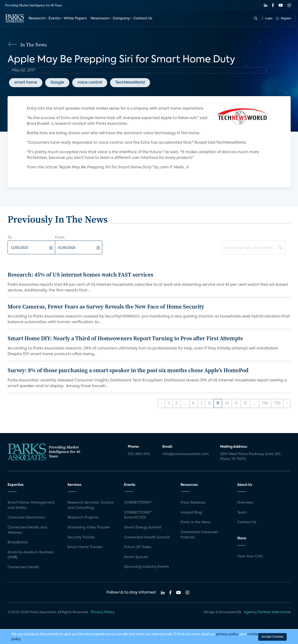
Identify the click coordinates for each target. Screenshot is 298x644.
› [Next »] (287, 403)
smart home (26, 83)
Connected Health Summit (147, 537)
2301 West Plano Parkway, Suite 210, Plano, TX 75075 (251, 457)
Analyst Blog (191, 513)
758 (265, 403)
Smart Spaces (136, 557)
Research (37, 18)
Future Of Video (138, 547)
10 (227, 403)
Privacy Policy (103, 612)
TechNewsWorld (130, 83)
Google (57, 83)
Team (242, 513)
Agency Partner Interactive (267, 612)
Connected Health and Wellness (27, 530)
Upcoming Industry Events (147, 567)
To (10, 238)
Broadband (18, 542)
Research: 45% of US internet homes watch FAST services (80, 275)
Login (267, 18)
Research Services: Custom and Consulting (91, 505)
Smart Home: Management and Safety (31, 505)
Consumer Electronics (26, 518)
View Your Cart (250, 556)
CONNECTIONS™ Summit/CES (138, 515)
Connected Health (23, 567)
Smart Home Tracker (85, 547)
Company (121, 18)
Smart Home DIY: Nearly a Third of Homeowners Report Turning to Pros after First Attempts (125, 338)
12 (245, 403)
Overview (245, 503)
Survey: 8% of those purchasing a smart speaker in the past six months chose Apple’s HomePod (128, 370)
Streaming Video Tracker (89, 528)
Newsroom (100, 18)
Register (284, 18)
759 (277, 403)
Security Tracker (81, 537)
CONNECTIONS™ (138, 503)
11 (236, 403)
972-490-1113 (139, 454)
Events (54, 18)
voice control (90, 83)
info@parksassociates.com (186, 454)
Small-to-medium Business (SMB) (31, 555)
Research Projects (83, 518)
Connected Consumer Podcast (199, 535)
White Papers (75, 18)
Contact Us (143, 18)
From (60, 238)
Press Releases (193, 503)
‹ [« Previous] (162, 403)
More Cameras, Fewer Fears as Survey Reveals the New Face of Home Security (106, 306)
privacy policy (227, 634)
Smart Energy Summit (143, 528)
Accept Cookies (272, 637)
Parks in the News (196, 522)
